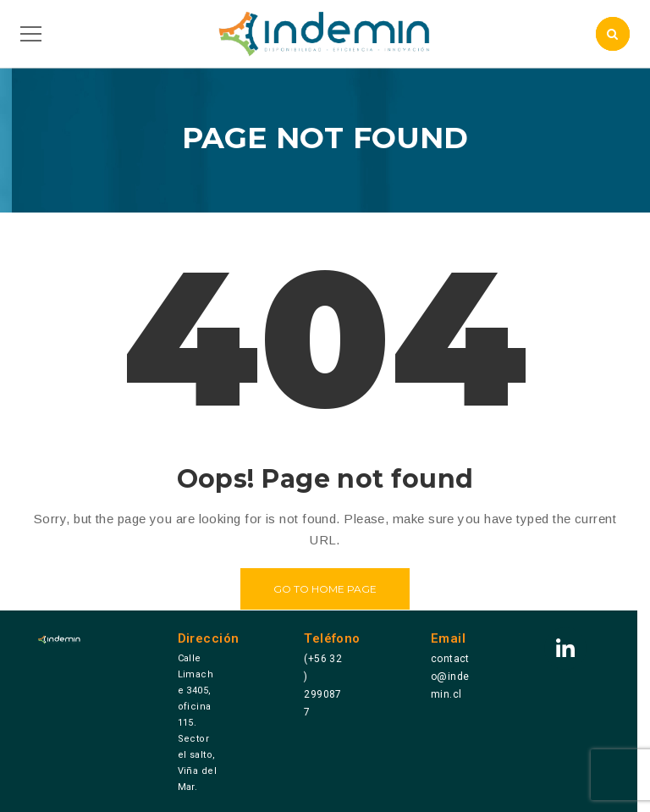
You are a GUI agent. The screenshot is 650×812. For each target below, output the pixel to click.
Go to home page (325, 589)
